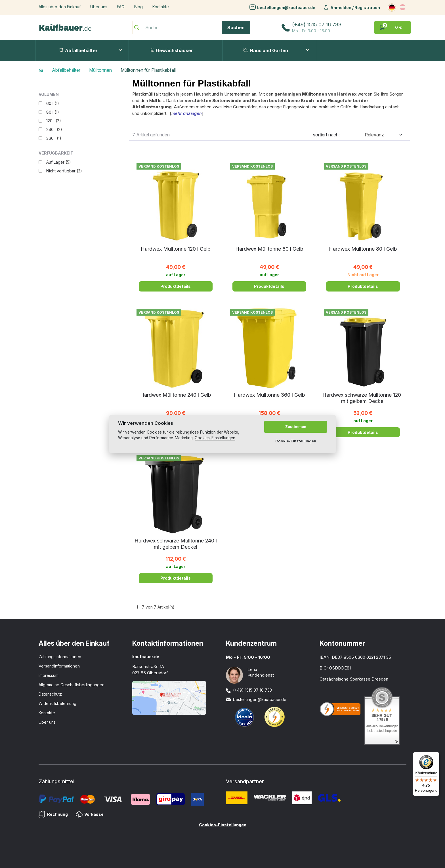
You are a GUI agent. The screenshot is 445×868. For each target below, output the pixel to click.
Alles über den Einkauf (60, 7)
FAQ (121, 7)
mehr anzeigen (187, 113)
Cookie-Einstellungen (296, 441)
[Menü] (436, 755)
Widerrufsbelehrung (57, 703)
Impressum (49, 675)
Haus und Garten (266, 50)
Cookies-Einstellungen (223, 825)
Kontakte (161, 7)
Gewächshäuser (172, 50)
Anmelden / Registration (355, 8)
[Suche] (191, 28)
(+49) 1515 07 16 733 (317, 25)
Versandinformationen (59, 666)
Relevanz (374, 135)
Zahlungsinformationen (60, 657)
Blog (138, 7)
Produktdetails (176, 286)
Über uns (99, 7)
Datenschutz (50, 694)
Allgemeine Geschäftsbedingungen (72, 685)
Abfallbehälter (78, 50)
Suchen (236, 28)
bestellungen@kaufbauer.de (286, 7)
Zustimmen (296, 427)
